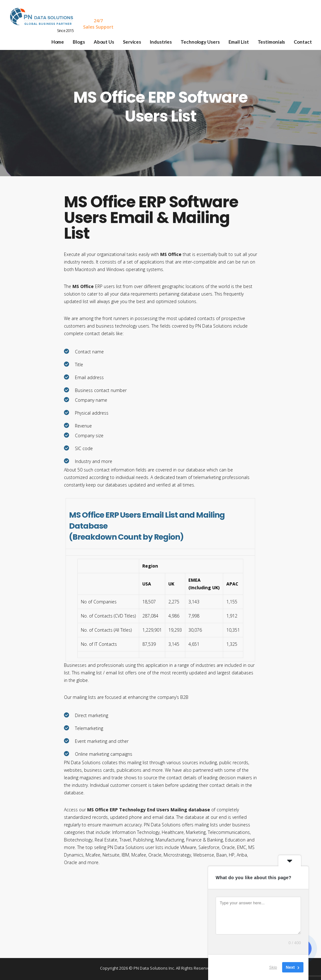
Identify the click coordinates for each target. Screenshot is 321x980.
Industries (166, 40)
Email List (243, 40)
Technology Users (205, 40)
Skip (273, 967)
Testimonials (276, 40)
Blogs (84, 40)
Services (137, 40)
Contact (308, 40)
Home (63, 40)
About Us (109, 40)
